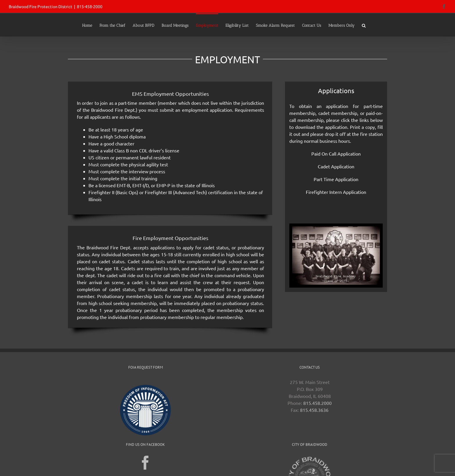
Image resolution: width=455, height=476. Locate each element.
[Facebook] (145, 463)
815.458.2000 (317, 403)
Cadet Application (336, 166)
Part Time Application (336, 179)
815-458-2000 (90, 6)
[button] (364, 25)
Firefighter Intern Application (336, 192)
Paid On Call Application (336, 154)
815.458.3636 (314, 410)
